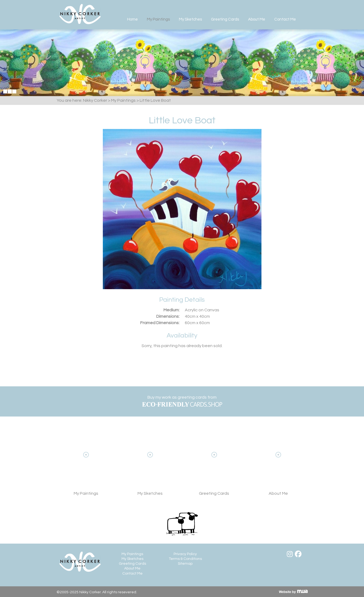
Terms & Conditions (185, 559)
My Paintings (158, 19)
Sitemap (185, 564)
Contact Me (285, 19)
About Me (257, 19)
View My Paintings (86, 463)
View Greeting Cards (214, 463)
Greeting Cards (225, 19)
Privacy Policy (185, 554)
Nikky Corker (80, 14)
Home (132, 19)
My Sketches (190, 19)
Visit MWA (293, 592)
